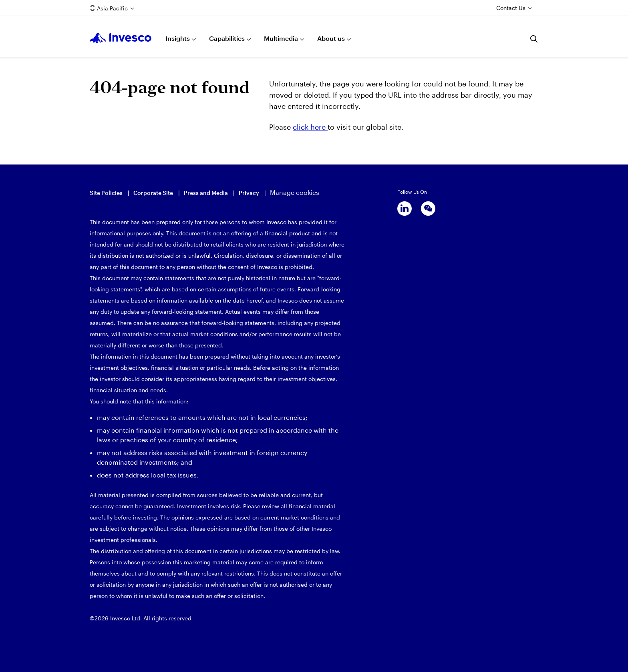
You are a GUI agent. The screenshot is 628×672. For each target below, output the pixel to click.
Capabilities (227, 38)
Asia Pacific (112, 8)
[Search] (534, 39)
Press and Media (206, 193)
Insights (178, 38)
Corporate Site (153, 193)
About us (331, 38)
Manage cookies (295, 192)
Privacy (249, 193)
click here (310, 127)
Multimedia (281, 38)
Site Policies (106, 193)
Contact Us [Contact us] (511, 8)
